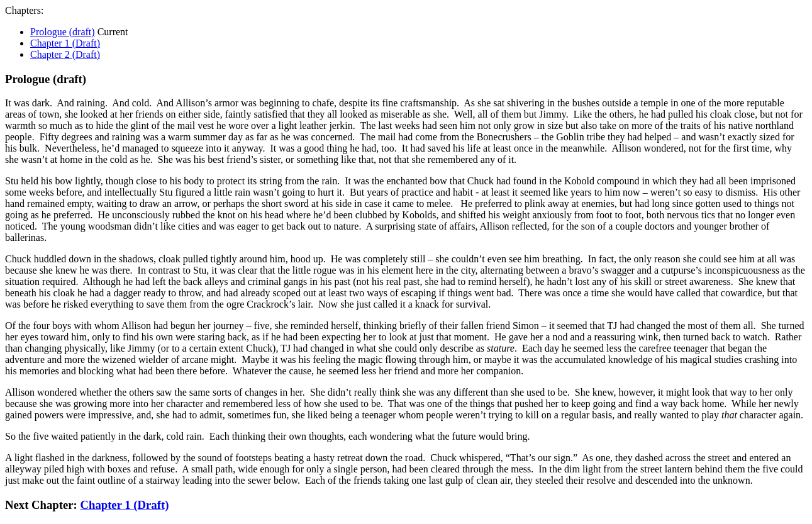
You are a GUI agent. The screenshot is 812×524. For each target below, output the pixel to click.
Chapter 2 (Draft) (65, 54)
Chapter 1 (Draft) (65, 43)
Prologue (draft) (63, 32)
